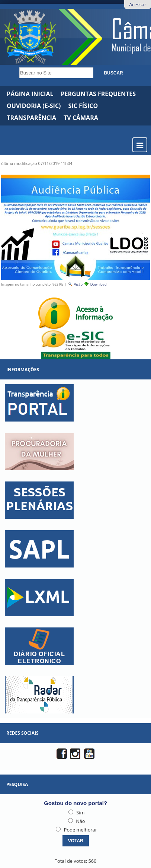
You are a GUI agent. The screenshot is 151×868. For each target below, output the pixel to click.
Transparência (31, 118)
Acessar (138, 4)
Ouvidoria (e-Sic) (34, 106)
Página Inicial (30, 94)
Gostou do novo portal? (75, 803)
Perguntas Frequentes (98, 94)
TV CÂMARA (81, 118)
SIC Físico (83, 106)
